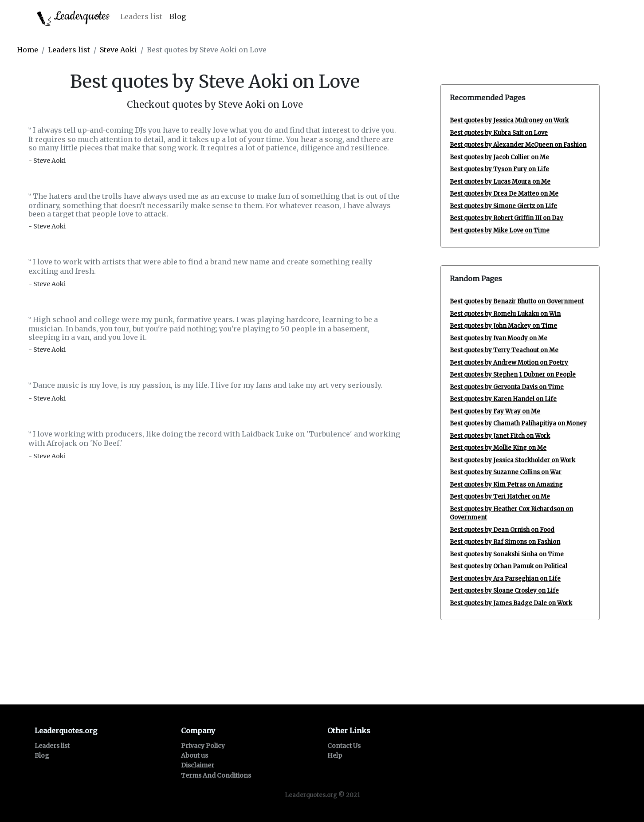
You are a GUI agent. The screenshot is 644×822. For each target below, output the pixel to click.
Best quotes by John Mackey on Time (503, 326)
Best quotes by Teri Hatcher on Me (500, 497)
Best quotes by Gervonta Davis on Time (507, 387)
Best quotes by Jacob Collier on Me (499, 157)
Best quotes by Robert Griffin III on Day (507, 218)
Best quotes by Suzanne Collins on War (506, 472)
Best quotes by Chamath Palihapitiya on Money (518, 423)
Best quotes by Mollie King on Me (498, 448)
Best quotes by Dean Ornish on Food (502, 530)
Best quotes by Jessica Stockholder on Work (512, 460)
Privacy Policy (203, 746)
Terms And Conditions (216, 775)
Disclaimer (198, 765)
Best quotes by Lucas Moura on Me (500, 182)
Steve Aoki (118, 50)
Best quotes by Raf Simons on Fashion (505, 542)
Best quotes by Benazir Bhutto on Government (517, 301)
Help (335, 755)
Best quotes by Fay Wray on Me (495, 411)
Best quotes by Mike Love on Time (500, 230)
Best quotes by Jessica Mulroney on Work (509, 120)
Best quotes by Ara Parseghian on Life (505, 579)
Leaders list (141, 16)
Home (27, 50)
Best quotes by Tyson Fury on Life (499, 169)
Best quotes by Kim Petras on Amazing (506, 485)
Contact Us (344, 746)
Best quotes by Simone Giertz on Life (503, 206)
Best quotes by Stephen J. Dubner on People (513, 375)
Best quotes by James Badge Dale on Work (511, 603)
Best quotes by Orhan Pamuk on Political (509, 566)
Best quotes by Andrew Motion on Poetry (509, 363)
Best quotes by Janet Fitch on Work (500, 436)
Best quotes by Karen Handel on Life (503, 399)
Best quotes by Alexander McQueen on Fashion (518, 145)
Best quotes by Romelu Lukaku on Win (505, 314)
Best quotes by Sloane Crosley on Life (504, 591)
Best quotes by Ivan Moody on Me (499, 338)
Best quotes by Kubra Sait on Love (499, 133)
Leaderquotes (73, 17)
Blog (178, 16)
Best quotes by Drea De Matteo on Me (504, 194)
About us (194, 755)
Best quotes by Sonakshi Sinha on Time (507, 554)
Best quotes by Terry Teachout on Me (504, 350)
